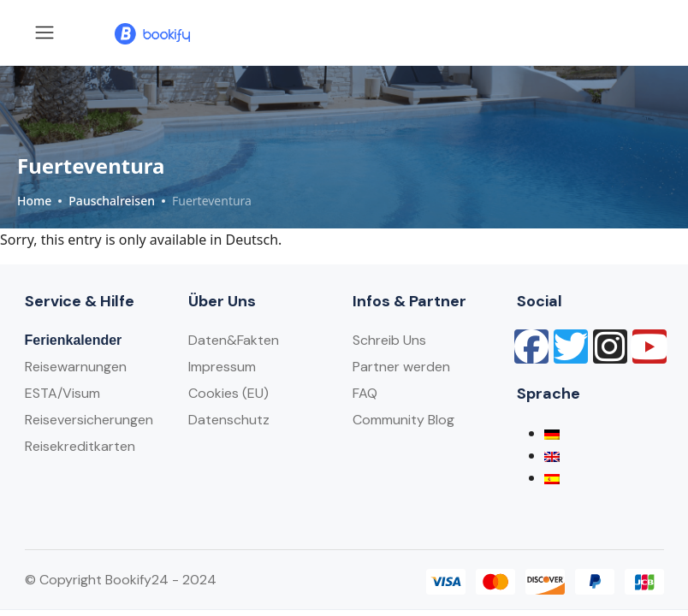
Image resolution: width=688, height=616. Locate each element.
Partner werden (401, 367)
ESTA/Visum (62, 393)
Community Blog (403, 420)
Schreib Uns (389, 340)
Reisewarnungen (76, 367)
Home (34, 201)
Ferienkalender (74, 340)
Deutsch (252, 240)
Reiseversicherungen (89, 420)
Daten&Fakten (234, 340)
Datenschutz (229, 420)
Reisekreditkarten (80, 446)
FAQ (365, 393)
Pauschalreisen (112, 201)
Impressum (222, 367)
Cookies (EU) (228, 393)
